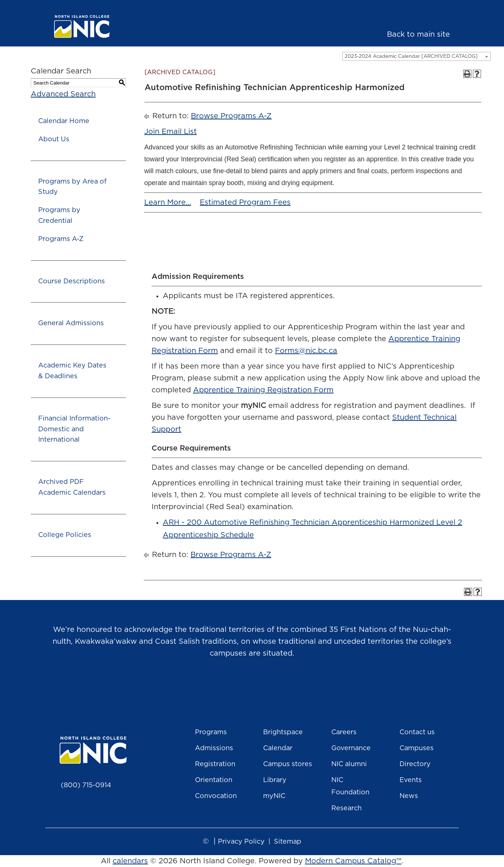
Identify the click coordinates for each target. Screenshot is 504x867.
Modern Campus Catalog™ (353, 861)
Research (346, 808)
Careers (344, 732)
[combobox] (417, 56)
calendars (130, 861)
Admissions (214, 748)
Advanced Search (63, 94)
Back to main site (418, 34)
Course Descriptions (72, 281)
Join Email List (170, 132)
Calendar (278, 748)
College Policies (65, 535)
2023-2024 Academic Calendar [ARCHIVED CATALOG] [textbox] (411, 57)
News (409, 796)
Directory (415, 764)
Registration (215, 764)
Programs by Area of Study (72, 187)
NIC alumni (349, 764)
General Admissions (71, 323)
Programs (211, 732)
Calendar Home (64, 121)
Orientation (214, 780)
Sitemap (288, 842)
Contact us (417, 732)
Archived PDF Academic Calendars (72, 487)
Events (411, 780)
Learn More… (168, 202)
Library (275, 780)
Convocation (216, 796)
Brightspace (283, 732)
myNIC (274, 796)
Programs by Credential (59, 216)
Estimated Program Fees (245, 202)
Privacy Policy (241, 842)
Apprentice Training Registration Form (263, 390)
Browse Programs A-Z (231, 116)
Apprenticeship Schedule (208, 535)
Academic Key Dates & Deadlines (72, 371)
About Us (54, 139)
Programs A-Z (61, 239)
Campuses (417, 748)
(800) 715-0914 (86, 785)
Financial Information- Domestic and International (74, 429)
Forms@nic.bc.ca (306, 351)
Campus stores (288, 764)
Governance (351, 748)
